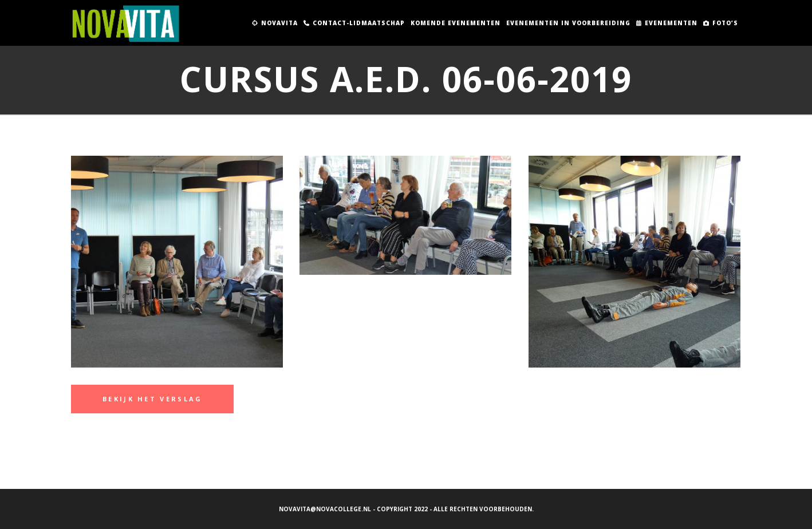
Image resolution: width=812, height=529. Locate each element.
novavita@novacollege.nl (325, 509)
